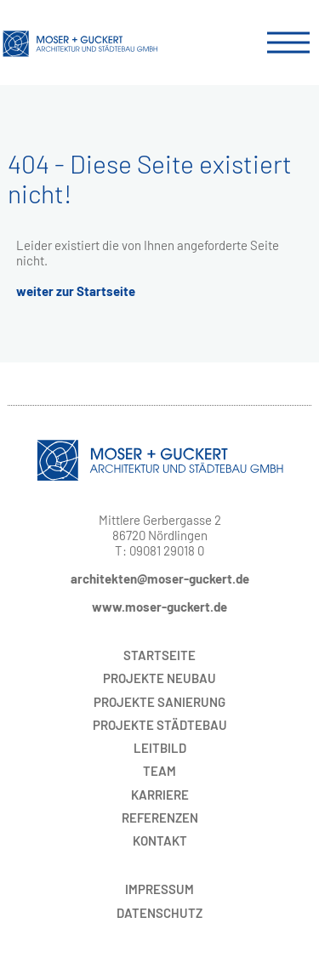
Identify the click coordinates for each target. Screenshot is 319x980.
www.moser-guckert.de (159, 607)
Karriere (160, 795)
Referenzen (160, 818)
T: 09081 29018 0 (159, 550)
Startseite (159, 655)
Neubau (159, 678)
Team (159, 771)
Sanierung (159, 702)
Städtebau (160, 725)
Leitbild (160, 748)
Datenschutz (159, 913)
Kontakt (160, 840)
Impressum (159, 889)
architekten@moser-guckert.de (160, 578)
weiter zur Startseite (76, 291)
